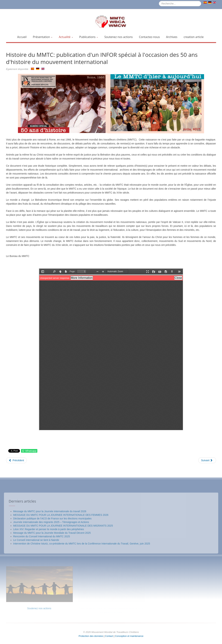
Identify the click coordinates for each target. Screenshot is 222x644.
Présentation (43, 37)
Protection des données (91, 636)
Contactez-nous (149, 37)
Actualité (66, 37)
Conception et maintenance (129, 636)
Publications (89, 37)
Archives (172, 37)
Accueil (22, 37)
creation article (194, 37)
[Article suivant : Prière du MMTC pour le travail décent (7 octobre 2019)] (207, 460)
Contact (109, 636)
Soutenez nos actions (118, 37)
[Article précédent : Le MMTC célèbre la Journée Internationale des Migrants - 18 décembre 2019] (16, 460)
